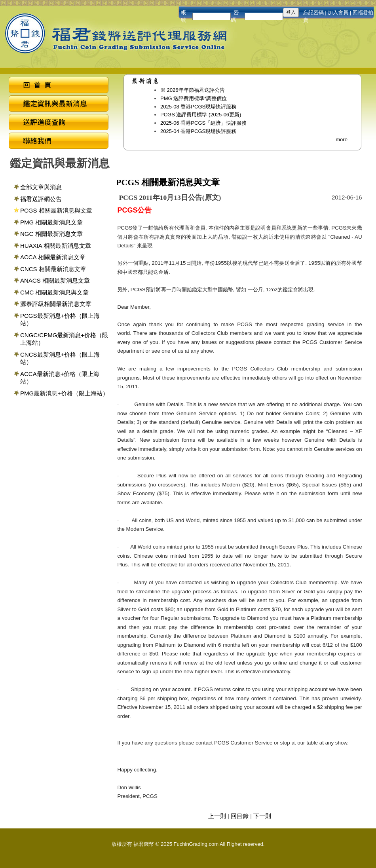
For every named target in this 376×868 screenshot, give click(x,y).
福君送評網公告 (41, 199)
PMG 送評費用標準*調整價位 (194, 98)
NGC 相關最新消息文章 (51, 234)
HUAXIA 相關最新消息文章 (56, 246)
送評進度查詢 (59, 123)
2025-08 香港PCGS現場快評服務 (198, 107)
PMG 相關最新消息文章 (51, 222)
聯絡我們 (59, 142)
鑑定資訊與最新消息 (59, 105)
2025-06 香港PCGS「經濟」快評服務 (203, 123)
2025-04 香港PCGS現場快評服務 (198, 131)
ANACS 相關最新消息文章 (55, 280)
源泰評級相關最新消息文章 (56, 304)
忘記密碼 (313, 12)
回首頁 (59, 86)
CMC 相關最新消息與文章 (54, 292)
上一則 (217, 816)
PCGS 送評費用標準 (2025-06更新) (201, 115)
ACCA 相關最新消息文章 (53, 257)
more (342, 140)
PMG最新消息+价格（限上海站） (64, 393)
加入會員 (338, 12)
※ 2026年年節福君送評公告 (193, 90)
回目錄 (240, 816)
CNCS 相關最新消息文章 (53, 269)
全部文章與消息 (41, 187)
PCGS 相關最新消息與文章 (56, 210)
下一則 (262, 816)
